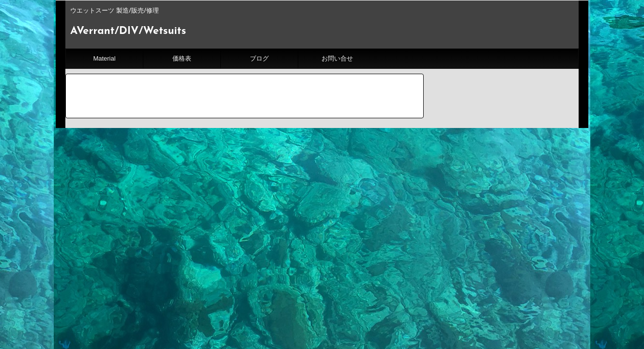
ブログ (259, 58)
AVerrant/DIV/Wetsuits (128, 31)
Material (104, 58)
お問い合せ (337, 58)
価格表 (182, 58)
